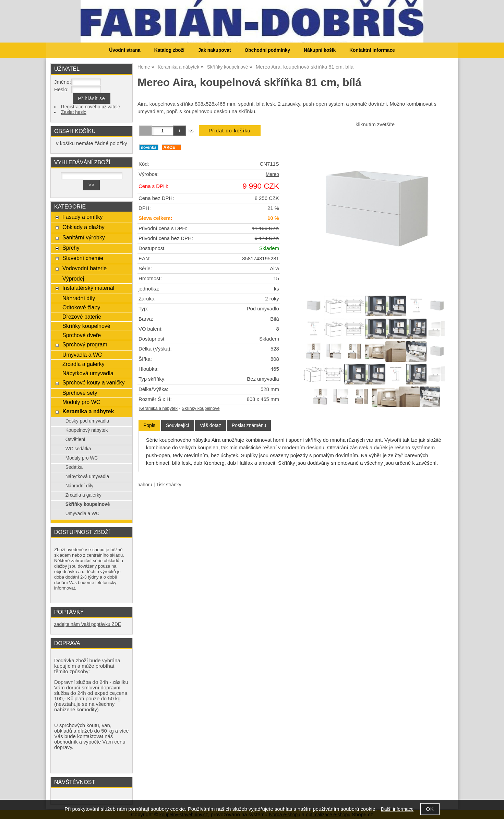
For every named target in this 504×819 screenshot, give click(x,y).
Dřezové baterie (82, 317)
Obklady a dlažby (83, 227)
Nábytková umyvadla (88, 373)
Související (178, 425)
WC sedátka (78, 449)
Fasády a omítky (83, 217)
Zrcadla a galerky (83, 364)
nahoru (145, 485)
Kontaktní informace (372, 50)
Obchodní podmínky (267, 50)
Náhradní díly (79, 298)
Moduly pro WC (81, 402)
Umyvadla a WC (82, 355)
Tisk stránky (169, 485)
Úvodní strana (125, 50)
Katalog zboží (169, 50)
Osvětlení (75, 440)
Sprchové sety (80, 393)
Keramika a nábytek (158, 408)
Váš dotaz (211, 425)
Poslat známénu (249, 425)
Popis (149, 425)
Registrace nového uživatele (91, 107)
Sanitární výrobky (84, 237)
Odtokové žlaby (81, 307)
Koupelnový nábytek (87, 430)
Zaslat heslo (74, 112)
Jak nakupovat (214, 50)
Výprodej (73, 278)
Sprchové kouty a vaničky (94, 382)
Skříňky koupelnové (201, 408)
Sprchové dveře (82, 335)
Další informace (397, 809)
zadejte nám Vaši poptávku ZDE (88, 624)
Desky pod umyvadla (87, 421)
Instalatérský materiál (88, 288)
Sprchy (71, 248)
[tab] (149, 425)
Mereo (272, 174)
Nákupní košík (320, 50)
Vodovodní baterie (85, 268)
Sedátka (74, 467)
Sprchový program (85, 344)
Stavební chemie (83, 258)
